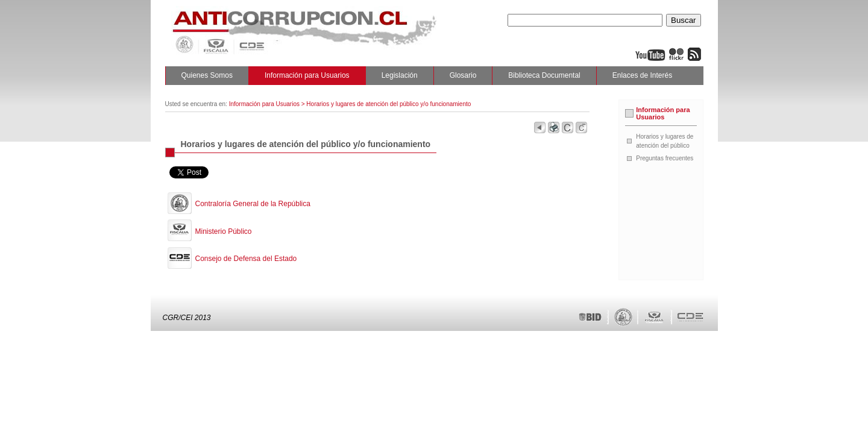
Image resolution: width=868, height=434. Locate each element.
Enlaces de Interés (642, 75)
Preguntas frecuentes (665, 158)
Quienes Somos (207, 75)
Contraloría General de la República (253, 204)
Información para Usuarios (307, 75)
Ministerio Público (224, 231)
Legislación (400, 75)
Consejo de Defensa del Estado (246, 259)
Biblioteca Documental (544, 75)
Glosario (463, 75)
